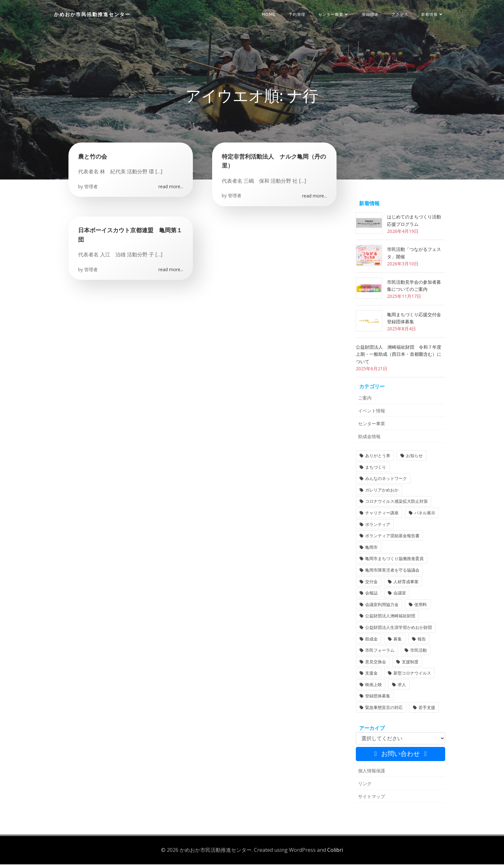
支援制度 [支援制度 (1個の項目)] (410, 663)
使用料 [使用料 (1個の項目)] (421, 605)
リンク (365, 784)
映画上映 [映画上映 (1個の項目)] (373, 686)
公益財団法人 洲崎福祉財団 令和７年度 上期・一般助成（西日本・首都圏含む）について (401, 355)
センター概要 (334, 14)
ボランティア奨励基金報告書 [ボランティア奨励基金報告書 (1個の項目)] (392, 537)
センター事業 (372, 424)
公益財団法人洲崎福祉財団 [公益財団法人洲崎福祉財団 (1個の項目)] (390, 617)
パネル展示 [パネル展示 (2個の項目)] (425, 514)
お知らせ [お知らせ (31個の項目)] (414, 456)
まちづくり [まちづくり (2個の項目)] (376, 468)
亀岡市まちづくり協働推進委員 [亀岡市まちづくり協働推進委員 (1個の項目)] (394, 559)
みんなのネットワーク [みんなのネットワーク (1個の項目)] (386, 479)
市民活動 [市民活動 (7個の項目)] (419, 651)
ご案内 (365, 399)
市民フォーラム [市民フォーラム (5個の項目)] (380, 651)
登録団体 (370, 14)
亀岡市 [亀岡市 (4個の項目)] (371, 548)
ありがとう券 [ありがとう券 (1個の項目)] (378, 456)
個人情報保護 (372, 772)
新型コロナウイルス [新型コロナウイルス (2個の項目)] (412, 674)
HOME (269, 14)
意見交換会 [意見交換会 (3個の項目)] (376, 663)
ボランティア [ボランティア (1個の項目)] (378, 525)
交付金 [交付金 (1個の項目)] (371, 582)
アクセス (400, 14)
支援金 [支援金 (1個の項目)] (371, 674)
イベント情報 (372, 412)
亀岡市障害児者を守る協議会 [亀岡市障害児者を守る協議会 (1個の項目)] (392, 571)
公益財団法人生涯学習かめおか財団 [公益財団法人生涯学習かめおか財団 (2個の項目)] (399, 628)
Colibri (335, 851)
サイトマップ (372, 797)
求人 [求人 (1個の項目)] (402, 686)
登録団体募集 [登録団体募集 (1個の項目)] (378, 697)
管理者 (91, 187)
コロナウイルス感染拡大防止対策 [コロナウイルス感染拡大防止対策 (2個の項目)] (396, 502)
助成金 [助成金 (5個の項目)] (371, 640)
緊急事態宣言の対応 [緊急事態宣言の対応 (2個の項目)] (384, 708)
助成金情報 (369, 437)
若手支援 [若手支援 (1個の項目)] (427, 708)
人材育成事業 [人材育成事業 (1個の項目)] (406, 582)
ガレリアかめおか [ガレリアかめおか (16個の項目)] (382, 491)
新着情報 (432, 14)
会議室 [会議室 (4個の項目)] (400, 594)
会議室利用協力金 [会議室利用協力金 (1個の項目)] (382, 605)
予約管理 (297, 14)
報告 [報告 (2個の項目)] (422, 640)
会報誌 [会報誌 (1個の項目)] (371, 594)
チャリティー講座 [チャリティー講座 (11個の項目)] (382, 514)
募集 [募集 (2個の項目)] (398, 640)
